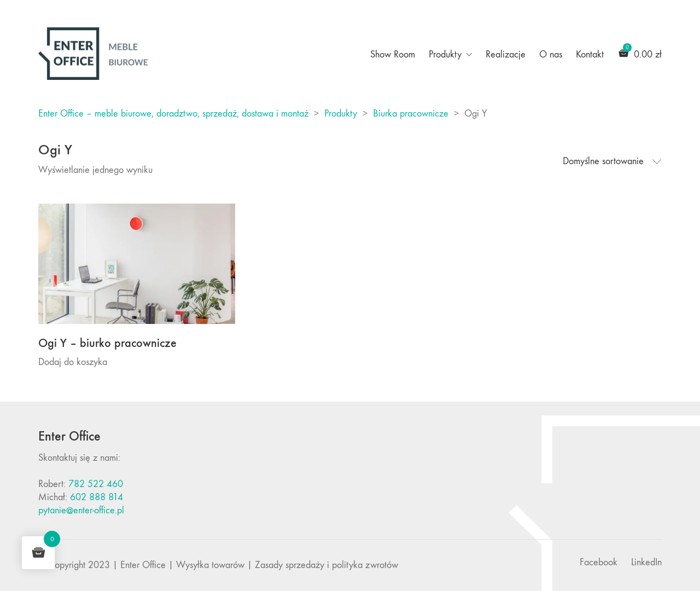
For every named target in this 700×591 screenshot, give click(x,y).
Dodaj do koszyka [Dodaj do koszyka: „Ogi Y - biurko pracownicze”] (73, 362)
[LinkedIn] (646, 563)
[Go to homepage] (93, 54)
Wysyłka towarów (210, 565)
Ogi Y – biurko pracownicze (107, 343)
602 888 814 (97, 497)
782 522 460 (96, 484)
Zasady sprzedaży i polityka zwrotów (326, 565)
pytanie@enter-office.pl (81, 510)
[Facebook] (599, 563)
